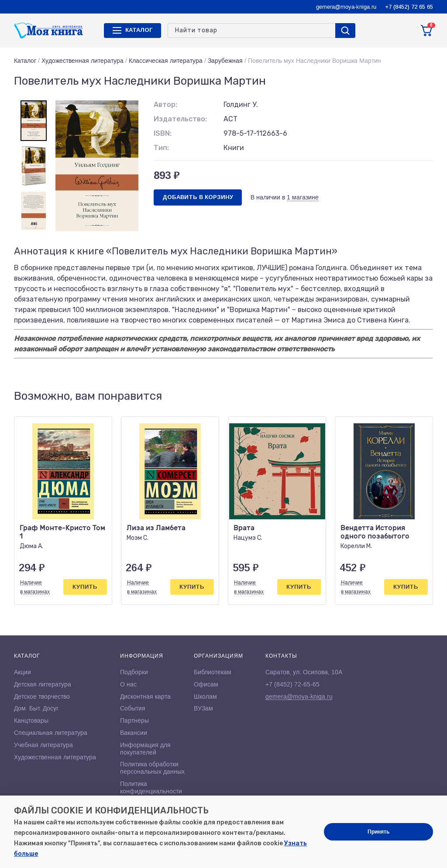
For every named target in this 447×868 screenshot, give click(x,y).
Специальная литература (51, 733)
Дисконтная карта (145, 696)
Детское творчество (42, 696)
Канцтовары (31, 720)
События (133, 708)
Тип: (161, 148)
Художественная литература (83, 61)
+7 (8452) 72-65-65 (292, 684)
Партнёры (134, 720)
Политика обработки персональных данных (152, 768)
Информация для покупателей (145, 749)
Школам (205, 696)
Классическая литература (166, 61)
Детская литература (43, 684)
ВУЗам (203, 708)
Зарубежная (225, 61)
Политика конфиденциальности (151, 787)
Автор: (165, 105)
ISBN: (163, 133)
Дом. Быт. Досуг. (37, 708)
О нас (128, 684)
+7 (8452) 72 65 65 (409, 7)
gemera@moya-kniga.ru (346, 7)
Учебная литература (43, 745)
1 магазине (303, 197)
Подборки (134, 672)
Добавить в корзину (198, 197)
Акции (22, 672)
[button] (408, 396)
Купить (85, 587)
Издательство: (180, 119)
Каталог (25, 61)
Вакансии (134, 733)
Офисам (206, 684)
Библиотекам (213, 672)
